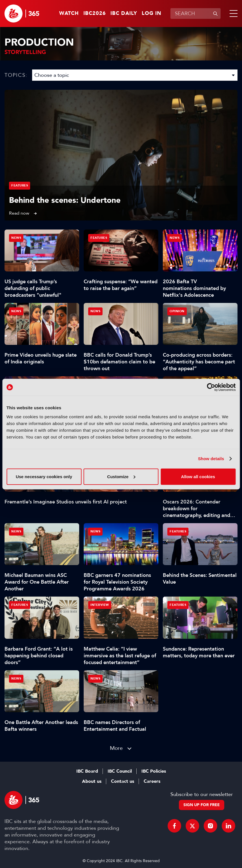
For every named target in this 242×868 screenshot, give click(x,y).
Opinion (177, 311)
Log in (152, 14)
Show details (211, 459)
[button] (232, 14)
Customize (121, 476)
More (116, 748)
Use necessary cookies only (44, 476)
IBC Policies (154, 771)
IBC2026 (95, 14)
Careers (152, 781)
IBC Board (87, 771)
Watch (69, 14)
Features (20, 185)
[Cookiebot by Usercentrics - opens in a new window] (211, 387)
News (16, 238)
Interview (100, 605)
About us (92, 781)
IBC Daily (124, 14)
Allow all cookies (198, 476)
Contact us (123, 781)
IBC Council (120, 771)
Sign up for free (202, 805)
